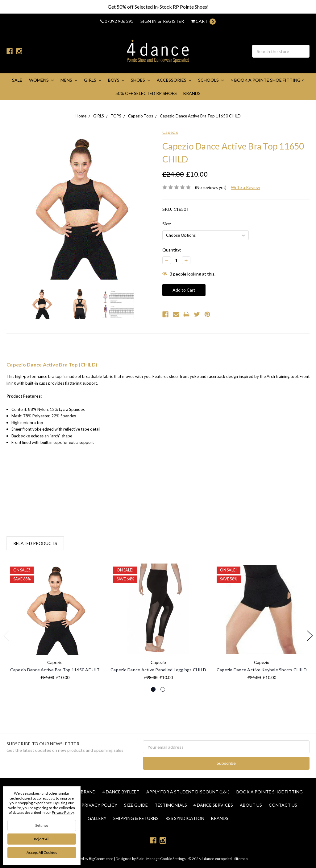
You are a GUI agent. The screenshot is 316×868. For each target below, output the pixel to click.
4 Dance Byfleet (121, 792)
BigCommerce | (102, 859)
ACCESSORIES (174, 80)
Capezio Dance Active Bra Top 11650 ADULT (55, 670)
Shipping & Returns (136, 818)
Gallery (97, 818)
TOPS (116, 116)
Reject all (42, 839)
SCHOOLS (211, 80)
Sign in (148, 21)
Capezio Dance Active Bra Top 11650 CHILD (200, 116)
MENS (69, 80)
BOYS (116, 80)
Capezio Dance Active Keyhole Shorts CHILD (262, 670)
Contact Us (283, 805)
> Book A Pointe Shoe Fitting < (267, 80)
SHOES (140, 80)
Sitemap (241, 859)
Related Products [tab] (35, 543)
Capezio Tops (141, 116)
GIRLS (93, 80)
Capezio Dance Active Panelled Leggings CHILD (158, 670)
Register (173, 21)
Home (81, 116)
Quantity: (172, 250)
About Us (251, 805)
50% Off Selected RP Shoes (146, 93)
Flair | (141, 859)
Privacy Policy (99, 805)
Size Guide (136, 805)
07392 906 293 (117, 21)
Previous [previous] (6, 636)
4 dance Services (213, 805)
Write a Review (245, 187)
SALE (17, 80)
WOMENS (41, 80)
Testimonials (171, 805)
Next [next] (310, 636)
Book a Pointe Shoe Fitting (270, 792)
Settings (42, 825)
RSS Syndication (185, 818)
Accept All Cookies (42, 852)
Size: (167, 224)
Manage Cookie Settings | (167, 859)
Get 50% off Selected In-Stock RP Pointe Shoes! (158, 7)
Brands (192, 93)
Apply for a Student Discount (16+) (188, 792)
